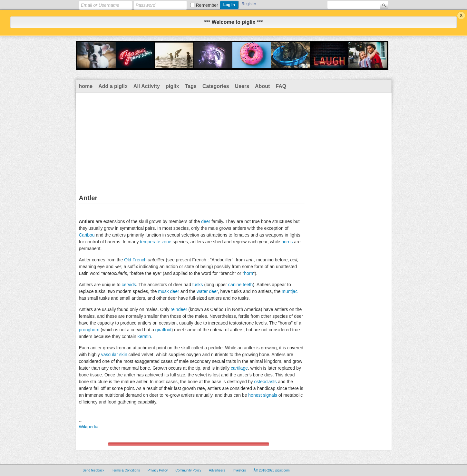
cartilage (239, 368)
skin (123, 355)
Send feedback (94, 470)
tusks (198, 285)
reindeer (179, 309)
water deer (207, 291)
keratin (144, 336)
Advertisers (217, 470)
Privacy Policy (158, 470)
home (86, 86)
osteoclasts (265, 382)
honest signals (263, 395)
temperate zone (156, 242)
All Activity (147, 86)
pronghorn (89, 330)
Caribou (87, 235)
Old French (135, 260)
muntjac (290, 291)
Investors (239, 470)
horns (287, 242)
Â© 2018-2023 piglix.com (272, 470)
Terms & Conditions (126, 470)
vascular (110, 355)
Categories (216, 86)
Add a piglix (113, 86)
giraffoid (163, 330)
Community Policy (188, 470)
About (262, 86)
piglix (172, 86)
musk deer (168, 291)
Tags (191, 86)
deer (206, 221)
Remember (207, 5)
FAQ (281, 86)
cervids (129, 285)
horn (248, 273)
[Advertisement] (234, 141)
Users (242, 86)
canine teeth (240, 285)
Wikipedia (89, 427)
